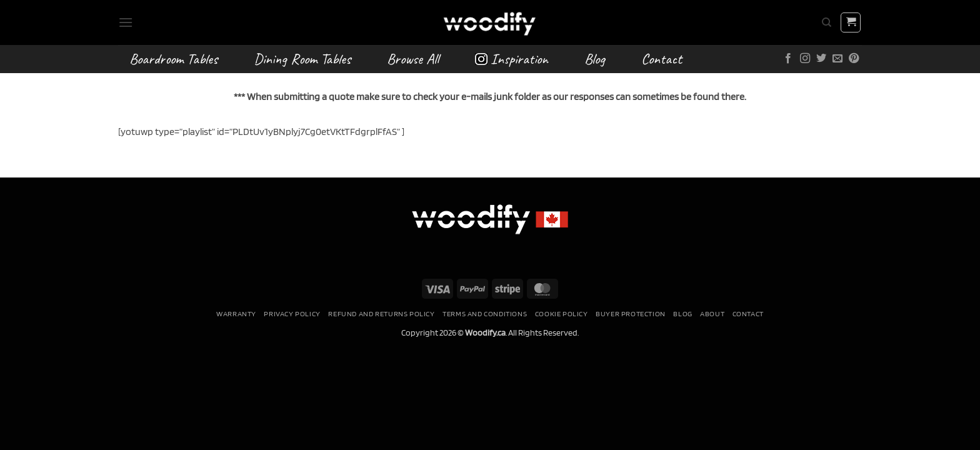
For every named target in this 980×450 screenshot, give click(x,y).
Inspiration (512, 59)
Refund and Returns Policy (381, 313)
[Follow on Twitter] (821, 59)
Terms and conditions (485, 313)
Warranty (236, 313)
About (712, 313)
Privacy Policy (292, 313)
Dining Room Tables (302, 59)
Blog (595, 59)
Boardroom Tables (173, 59)
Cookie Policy (562, 313)
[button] (126, 22)
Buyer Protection (631, 313)
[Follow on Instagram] (805, 59)
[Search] (827, 22)
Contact (662, 59)
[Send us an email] (837, 59)
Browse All (413, 59)
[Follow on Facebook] (788, 59)
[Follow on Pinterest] (854, 59)
